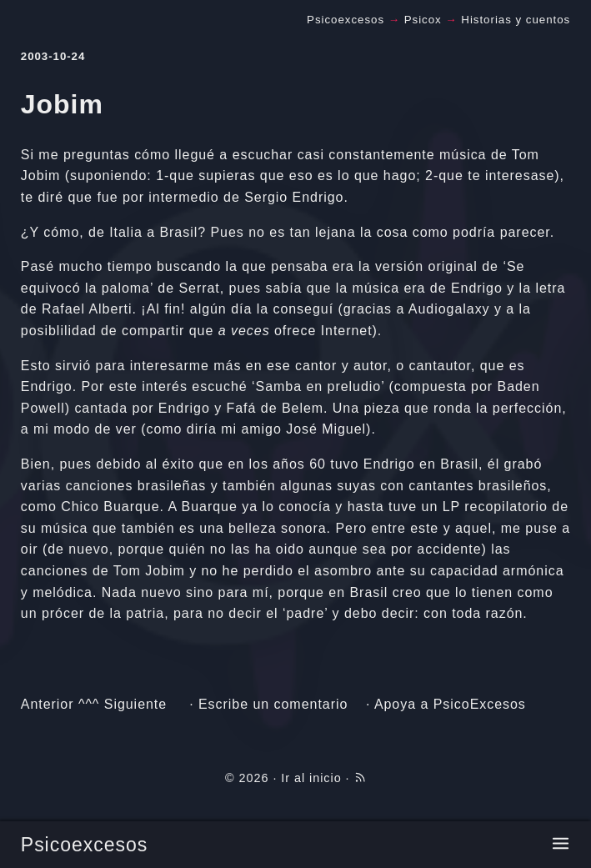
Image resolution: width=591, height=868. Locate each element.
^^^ (89, 704)
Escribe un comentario (273, 704)
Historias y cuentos (516, 20)
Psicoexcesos (84, 845)
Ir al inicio (311, 778)
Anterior (48, 704)
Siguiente (135, 704)
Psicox (423, 20)
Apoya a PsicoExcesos (450, 704)
